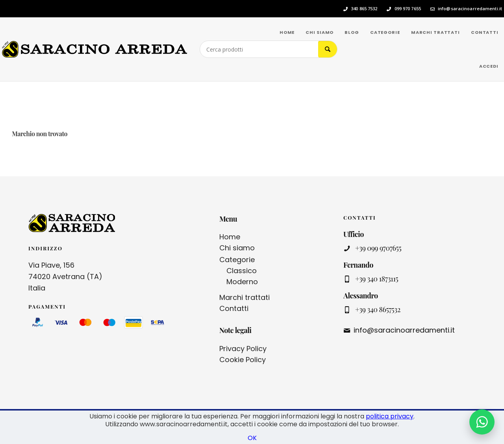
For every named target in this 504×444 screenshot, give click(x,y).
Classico (242, 271)
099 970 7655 (408, 9)
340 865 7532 (364, 9)
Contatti (234, 308)
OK (252, 438)
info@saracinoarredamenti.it (470, 9)
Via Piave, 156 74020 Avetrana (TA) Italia (65, 277)
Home (230, 237)
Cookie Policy (243, 360)
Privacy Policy (243, 349)
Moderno (242, 282)
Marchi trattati (245, 297)
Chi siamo (237, 248)
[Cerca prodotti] (259, 49)
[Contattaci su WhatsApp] (482, 422)
